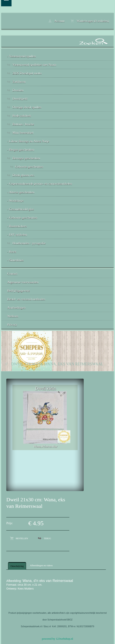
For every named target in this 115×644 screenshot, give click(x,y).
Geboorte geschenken (29, 167)
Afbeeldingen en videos (41, 565)
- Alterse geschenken (21, 192)
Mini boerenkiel (23, 133)
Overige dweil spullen (27, 107)
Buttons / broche (23, 124)
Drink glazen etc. (24, 175)
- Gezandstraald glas (20, 209)
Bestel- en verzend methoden (26, 299)
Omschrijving (17, 566)
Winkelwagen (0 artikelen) (90, 21)
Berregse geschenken (26, 158)
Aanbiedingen (16, 308)
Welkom (13, 316)
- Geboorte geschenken (22, 218)
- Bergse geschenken (21, 150)
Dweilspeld (20, 99)
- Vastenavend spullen (21, 56)
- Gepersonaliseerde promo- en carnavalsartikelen (40, 184)
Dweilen (18, 90)
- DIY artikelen (17, 235)
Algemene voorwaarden (23, 282)
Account (57, 21)
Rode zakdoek (22, 116)
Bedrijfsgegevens (18, 291)
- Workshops (15, 201)
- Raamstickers (17, 226)
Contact (12, 274)
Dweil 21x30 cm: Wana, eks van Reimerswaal (57, 364)
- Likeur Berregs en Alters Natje (28, 141)
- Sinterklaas (15, 260)
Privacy (12, 325)
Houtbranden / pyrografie (29, 243)
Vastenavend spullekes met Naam (34, 65)
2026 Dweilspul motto (27, 73)
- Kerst (12, 252)
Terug (47, 538)
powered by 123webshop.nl (57, 639)
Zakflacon (19, 82)
